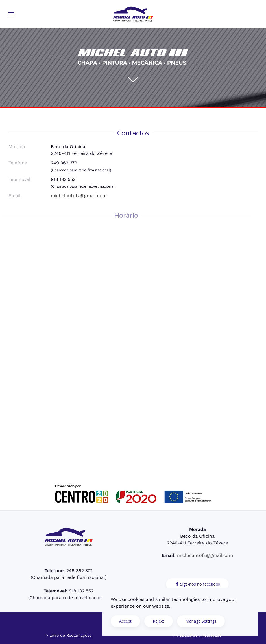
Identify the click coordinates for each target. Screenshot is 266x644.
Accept (125, 621)
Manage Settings (201, 621)
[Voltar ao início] (133, 14)
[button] (11, 14)
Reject (159, 621)
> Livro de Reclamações (69, 635)
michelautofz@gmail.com (79, 196)
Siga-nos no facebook (197, 584)
